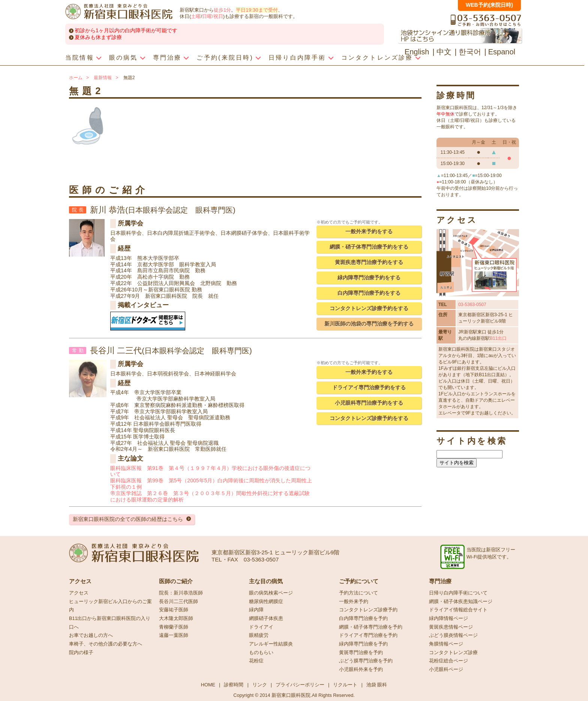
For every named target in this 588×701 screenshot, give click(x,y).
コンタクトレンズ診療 (453, 653)
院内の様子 (81, 653)
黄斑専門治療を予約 (361, 653)
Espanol (502, 52)
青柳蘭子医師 (174, 627)
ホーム (76, 78)
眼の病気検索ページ (271, 593)
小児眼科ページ (446, 669)
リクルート (345, 685)
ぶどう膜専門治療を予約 (366, 661)
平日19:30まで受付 (257, 10)
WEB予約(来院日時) (489, 5)
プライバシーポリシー (300, 685)
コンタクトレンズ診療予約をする (369, 308)
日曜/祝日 (213, 16)
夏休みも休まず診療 (98, 37)
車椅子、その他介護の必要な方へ (106, 644)
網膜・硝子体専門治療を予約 (371, 627)
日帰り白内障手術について (458, 593)
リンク (260, 685)
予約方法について (358, 593)
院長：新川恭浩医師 (181, 593)
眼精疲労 (259, 635)
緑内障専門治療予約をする (369, 278)
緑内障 (256, 610)
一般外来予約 (354, 602)
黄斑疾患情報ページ (451, 627)
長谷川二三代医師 (178, 602)
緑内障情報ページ (448, 618)
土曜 (196, 16)
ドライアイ (261, 627)
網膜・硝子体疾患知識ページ (461, 602)
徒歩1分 (222, 10)
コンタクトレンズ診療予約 (368, 610)
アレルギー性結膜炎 (271, 644)
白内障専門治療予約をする (369, 293)
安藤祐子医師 (174, 610)
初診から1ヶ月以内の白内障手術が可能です (126, 30)
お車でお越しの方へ (91, 635)
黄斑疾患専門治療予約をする (369, 262)
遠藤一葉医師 (174, 635)
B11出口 (498, 338)
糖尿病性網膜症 (266, 602)
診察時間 (234, 685)
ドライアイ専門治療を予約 (368, 635)
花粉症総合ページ (448, 661)
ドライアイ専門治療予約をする (369, 387)
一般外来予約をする (369, 231)
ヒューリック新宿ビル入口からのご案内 (110, 606)
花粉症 (256, 661)
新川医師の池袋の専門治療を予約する (369, 324)
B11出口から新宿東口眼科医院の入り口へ (110, 623)
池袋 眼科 (377, 685)
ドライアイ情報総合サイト (458, 610)
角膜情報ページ (446, 644)
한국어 (470, 52)
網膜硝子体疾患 (266, 618)
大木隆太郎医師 (176, 618)
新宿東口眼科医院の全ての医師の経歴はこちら (128, 519)
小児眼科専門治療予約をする (369, 403)
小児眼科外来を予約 (361, 669)
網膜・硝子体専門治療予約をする (369, 247)
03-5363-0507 (472, 305)
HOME (208, 685)
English (417, 52)
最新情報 (103, 78)
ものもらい (261, 653)
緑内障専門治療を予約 (363, 644)
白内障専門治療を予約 (363, 618)
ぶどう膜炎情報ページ (453, 635)
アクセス (79, 593)
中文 (444, 52)
